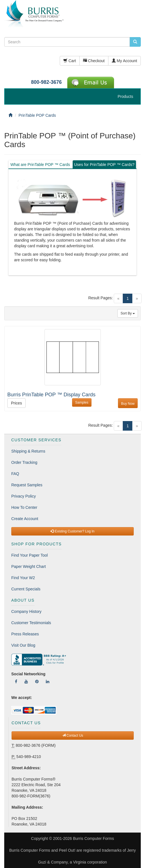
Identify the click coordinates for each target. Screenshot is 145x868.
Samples (82, 402)
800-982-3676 (46, 82)
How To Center (24, 507)
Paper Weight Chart (29, 566)
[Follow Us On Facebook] (16, 682)
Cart (70, 61)
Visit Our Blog (23, 645)
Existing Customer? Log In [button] (72, 531)
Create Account (25, 519)
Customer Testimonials (31, 623)
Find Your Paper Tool (30, 555)
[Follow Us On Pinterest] (37, 682)
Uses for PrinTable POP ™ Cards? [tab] (104, 165)
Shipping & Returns (28, 451)
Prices (16, 403)
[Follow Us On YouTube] (26, 682)
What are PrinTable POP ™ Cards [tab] (40, 165)
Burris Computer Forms (93, 838)
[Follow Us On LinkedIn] (48, 682)
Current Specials (26, 589)
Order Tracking (24, 462)
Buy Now (128, 404)
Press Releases (25, 634)
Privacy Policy (24, 496)
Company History (26, 611)
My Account (124, 61)
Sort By (128, 313)
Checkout (94, 61)
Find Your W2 (23, 578)
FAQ (15, 474)
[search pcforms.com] (135, 42)
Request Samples (27, 485)
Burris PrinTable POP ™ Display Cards (51, 395)
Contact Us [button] (73, 736)
